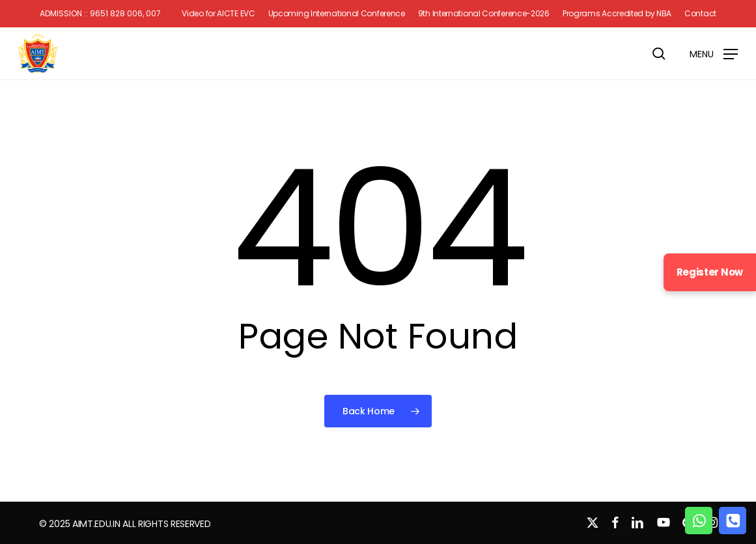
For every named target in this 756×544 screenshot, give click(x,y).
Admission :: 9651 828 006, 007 (100, 14)
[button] (714, 53)
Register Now (710, 272)
